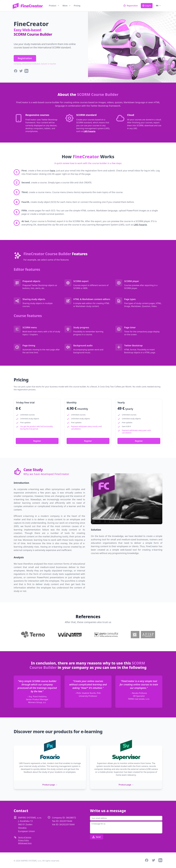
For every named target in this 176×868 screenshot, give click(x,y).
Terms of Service (25, 837)
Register (37, 441)
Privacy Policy (23, 840)
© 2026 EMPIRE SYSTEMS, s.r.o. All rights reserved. (37, 861)
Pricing (77, 6)
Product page (50, 785)
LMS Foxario (89, 131)
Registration (25, 58)
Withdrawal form (25, 843)
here (53, 171)
